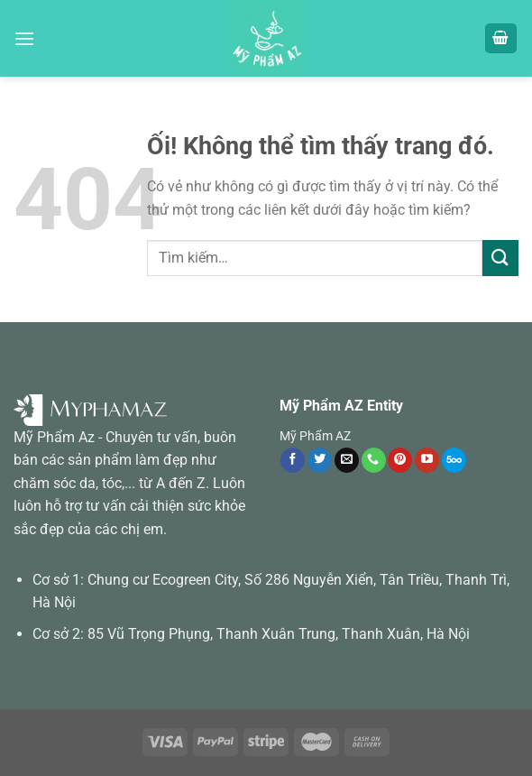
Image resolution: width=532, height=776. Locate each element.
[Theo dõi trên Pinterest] (400, 460)
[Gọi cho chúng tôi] (374, 460)
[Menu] (24, 38)
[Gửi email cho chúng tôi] (347, 460)
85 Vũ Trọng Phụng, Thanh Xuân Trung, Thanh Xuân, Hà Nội (279, 634)
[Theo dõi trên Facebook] (293, 460)
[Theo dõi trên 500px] (454, 460)
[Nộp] (500, 258)
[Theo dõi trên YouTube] (427, 460)
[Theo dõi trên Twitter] (320, 460)
